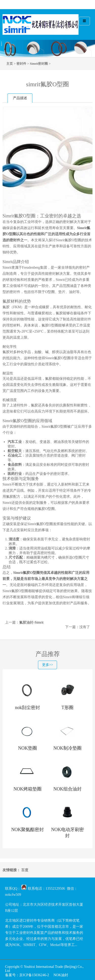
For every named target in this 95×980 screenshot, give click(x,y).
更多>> (48, 665)
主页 (10, 64)
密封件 (21, 64)
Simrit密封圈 (39, 64)
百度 (25, 870)
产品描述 (20, 98)
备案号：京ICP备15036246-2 (27, 975)
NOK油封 (61, 975)
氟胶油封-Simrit (31, 622)
